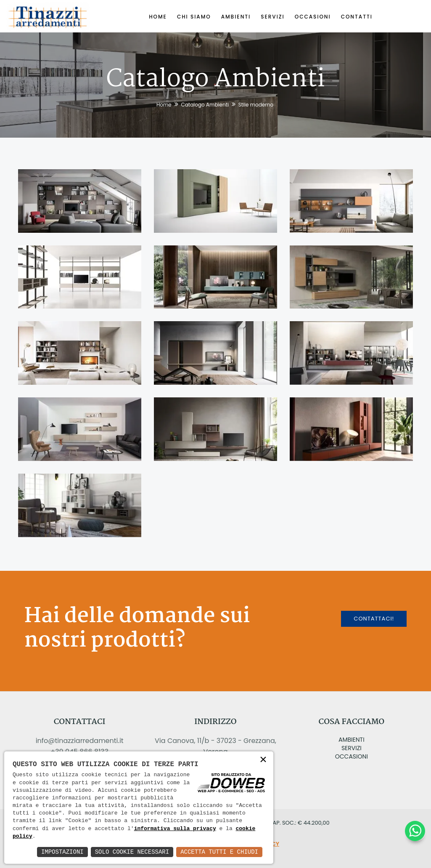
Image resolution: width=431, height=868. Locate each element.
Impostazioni (62, 852)
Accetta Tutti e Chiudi (219, 852)
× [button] (263, 760)
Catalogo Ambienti (205, 105)
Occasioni (352, 756)
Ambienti (352, 740)
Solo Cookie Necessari (132, 852)
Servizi (352, 748)
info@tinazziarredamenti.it (80, 741)
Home (164, 105)
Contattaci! (374, 619)
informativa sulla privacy (175, 829)
